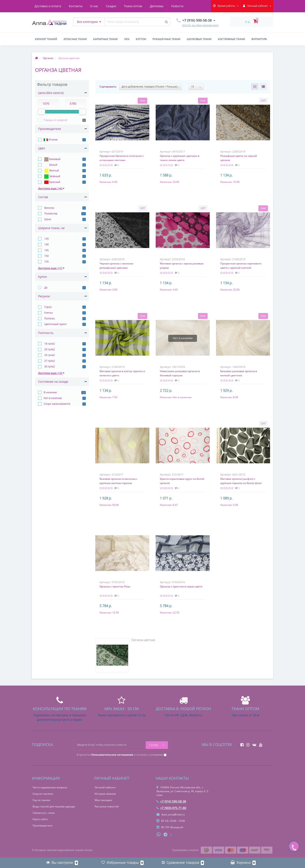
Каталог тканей (46, 39)
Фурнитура (259, 39)
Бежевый (52, 159)
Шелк (47, 219)
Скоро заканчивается (57, 404)
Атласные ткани (75, 39)
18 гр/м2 (49, 344)
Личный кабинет (105, 787)
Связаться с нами (44, 813)
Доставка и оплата (48, 6)
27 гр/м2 (49, 361)
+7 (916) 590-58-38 (171, 801)
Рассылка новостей (107, 806)
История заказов (105, 794)
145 (46, 250)
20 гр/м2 (49, 349)
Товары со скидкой (55, 120)
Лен (127, 39)
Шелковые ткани (199, 39)
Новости (177, 6)
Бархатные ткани (105, 39)
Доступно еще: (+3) (51, 373)
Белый (50, 165)
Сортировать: (108, 87)
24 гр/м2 (49, 355)
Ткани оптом (133, 6)
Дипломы (157, 6)
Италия (51, 140)
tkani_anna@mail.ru (171, 814)
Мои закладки (103, 800)
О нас (94, 6)
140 (46, 244)
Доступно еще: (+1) (51, 268)
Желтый (51, 171)
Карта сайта (40, 819)
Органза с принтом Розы (115, 586)
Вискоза (49, 208)
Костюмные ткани (232, 39)
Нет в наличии (53, 398)
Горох (48, 307)
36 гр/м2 (49, 367)
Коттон (141, 39)
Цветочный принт (55, 324)
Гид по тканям (41, 800)
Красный (52, 182)
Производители (43, 826)
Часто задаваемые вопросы (50, 787)
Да (46, 287)
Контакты (76, 6)
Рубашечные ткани (166, 39)
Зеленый (52, 177)
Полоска (49, 318)
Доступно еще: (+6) (51, 188)
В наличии (50, 392)
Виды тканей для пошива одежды (54, 806)
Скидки (111, 6)
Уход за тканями (43, 794)
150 (46, 256)
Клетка (48, 313)
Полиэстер (51, 214)
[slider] (42, 112)
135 (46, 239)
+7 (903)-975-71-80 (171, 808)
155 (46, 262)
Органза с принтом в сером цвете (181, 586)
